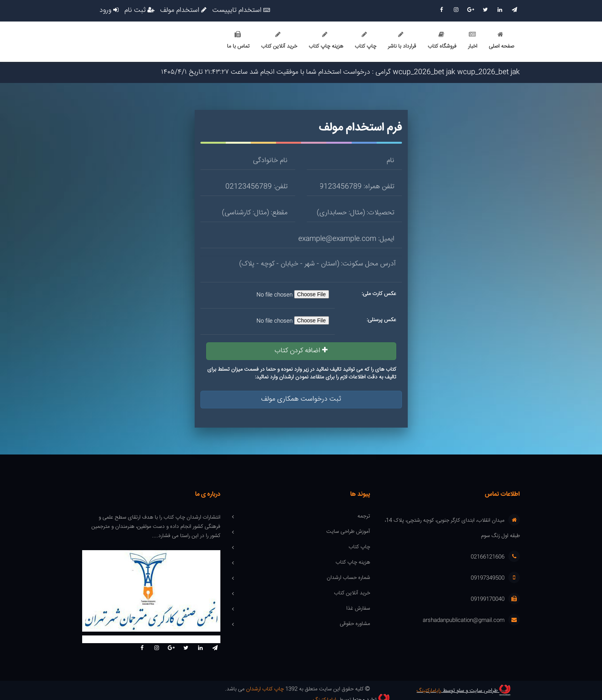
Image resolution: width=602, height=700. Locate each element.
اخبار (473, 41)
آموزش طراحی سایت (348, 532)
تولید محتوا (157, 690)
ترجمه (364, 517)
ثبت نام (139, 11)
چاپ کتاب (365, 41)
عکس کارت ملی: (379, 294)
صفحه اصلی (501, 41)
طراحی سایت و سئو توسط (465, 690)
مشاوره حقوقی (355, 624)
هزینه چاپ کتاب (326, 41)
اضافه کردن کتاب (301, 351)
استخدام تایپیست (241, 11)
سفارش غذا (358, 609)
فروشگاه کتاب (442, 41)
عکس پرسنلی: (381, 320)
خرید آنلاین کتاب (279, 41)
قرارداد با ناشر (402, 41)
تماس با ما (238, 41)
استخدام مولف (183, 11)
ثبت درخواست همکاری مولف (301, 399)
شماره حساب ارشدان (348, 578)
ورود (109, 11)
